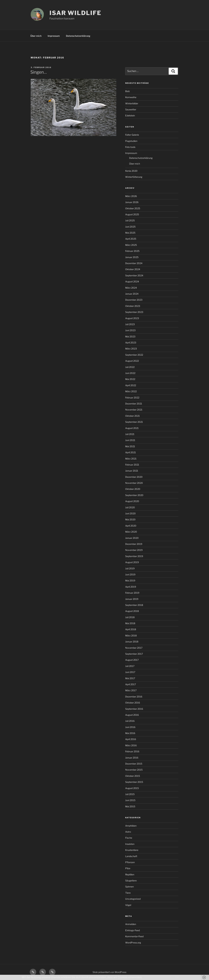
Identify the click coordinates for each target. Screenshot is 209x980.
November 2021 (134, 410)
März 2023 (131, 349)
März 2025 (131, 245)
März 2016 (131, 745)
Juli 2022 (130, 367)
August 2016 (132, 715)
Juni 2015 (130, 800)
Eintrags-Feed (133, 930)
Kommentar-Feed (134, 936)
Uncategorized (133, 899)
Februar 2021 (132, 465)
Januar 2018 (132, 642)
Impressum (54, 36)
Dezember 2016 (134, 697)
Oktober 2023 (133, 306)
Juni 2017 (130, 672)
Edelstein (130, 115)
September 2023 (134, 312)
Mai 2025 (130, 233)
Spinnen (129, 887)
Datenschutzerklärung (78, 36)
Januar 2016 (132, 758)
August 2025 (132, 214)
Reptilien (130, 874)
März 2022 (131, 391)
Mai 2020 (130, 519)
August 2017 (132, 660)
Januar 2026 (132, 202)
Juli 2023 (130, 324)
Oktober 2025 (133, 208)
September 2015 (134, 782)
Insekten (130, 844)
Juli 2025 (130, 220)
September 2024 (134, 275)
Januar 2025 (132, 257)
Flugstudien (131, 141)
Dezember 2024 (134, 263)
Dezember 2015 (134, 764)
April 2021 (131, 452)
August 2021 (132, 428)
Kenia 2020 (131, 171)
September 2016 (134, 709)
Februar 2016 (132, 751)
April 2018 (131, 629)
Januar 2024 (132, 294)
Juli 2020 (130, 507)
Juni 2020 (130, 513)
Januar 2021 (132, 471)
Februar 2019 (132, 593)
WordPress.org (133, 943)
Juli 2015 (130, 794)
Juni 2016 (130, 727)
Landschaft (131, 856)
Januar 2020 (132, 538)
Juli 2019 (130, 568)
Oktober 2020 (133, 489)
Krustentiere (132, 850)
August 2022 (132, 361)
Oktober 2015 (133, 776)
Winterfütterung (134, 177)
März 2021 (131, 459)
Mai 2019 (130, 581)
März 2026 (131, 196)
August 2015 (132, 788)
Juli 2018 (130, 617)
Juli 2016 (130, 721)
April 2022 (131, 385)
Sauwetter (131, 109)
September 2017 (134, 654)
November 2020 (134, 483)
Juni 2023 (130, 330)
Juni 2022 (130, 373)
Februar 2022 (132, 398)
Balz (128, 91)
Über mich (36, 36)
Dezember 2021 (134, 404)
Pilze (128, 868)
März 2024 (131, 288)
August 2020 (132, 501)
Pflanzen (130, 862)
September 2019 (134, 556)
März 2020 (131, 532)
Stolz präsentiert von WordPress (109, 972)
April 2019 (131, 587)
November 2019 (134, 550)
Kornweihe (131, 97)
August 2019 (132, 562)
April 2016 (131, 739)
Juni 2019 (130, 574)
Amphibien (131, 826)
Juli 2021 (130, 434)
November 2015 (134, 770)
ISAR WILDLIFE (75, 13)
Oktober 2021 (133, 416)
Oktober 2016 (133, 703)
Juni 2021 (130, 440)
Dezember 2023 (134, 300)
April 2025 (131, 239)
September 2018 (134, 605)
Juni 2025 (130, 227)
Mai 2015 (130, 806)
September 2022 (134, 355)
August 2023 (132, 318)
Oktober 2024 (133, 269)
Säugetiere (131, 881)
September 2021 (134, 422)
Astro (128, 832)
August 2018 (132, 611)
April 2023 (131, 343)
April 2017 (131, 684)
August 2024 (132, 281)
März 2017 (131, 690)
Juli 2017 (130, 666)
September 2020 (134, 495)
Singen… (39, 72)
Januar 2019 (132, 599)
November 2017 (134, 648)
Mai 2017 (130, 678)
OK (177, 977)
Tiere (128, 893)
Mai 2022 (130, 379)
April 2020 (131, 526)
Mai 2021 (130, 446)
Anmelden (131, 924)
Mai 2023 (130, 336)
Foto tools (130, 147)
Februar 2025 (132, 251)
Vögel (128, 905)
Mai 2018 (130, 623)
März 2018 (131, 636)
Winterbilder (132, 103)
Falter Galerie (132, 135)
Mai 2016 (130, 733)
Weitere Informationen (158, 977)
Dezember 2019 (134, 544)
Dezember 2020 (134, 477)
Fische (129, 838)
